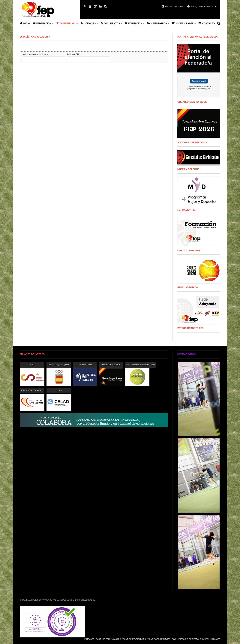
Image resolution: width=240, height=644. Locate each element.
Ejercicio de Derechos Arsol (194, 639)
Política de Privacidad (130, 639)
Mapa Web (215, 639)
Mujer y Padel (183, 23)
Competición (66, 23)
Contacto (207, 23)
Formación (133, 23)
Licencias (88, 23)
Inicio (25, 23)
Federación (42, 23)
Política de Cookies (154, 639)
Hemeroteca (157, 23)
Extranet (89, 639)
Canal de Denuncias (106, 639)
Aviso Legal (171, 639)
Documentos (110, 23)
